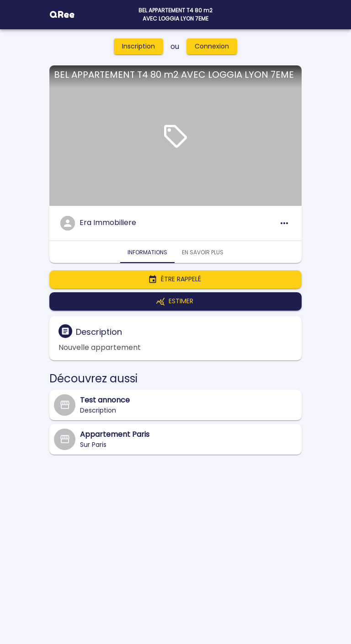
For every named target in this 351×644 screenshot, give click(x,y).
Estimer (175, 301)
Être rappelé (175, 279)
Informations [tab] (147, 252)
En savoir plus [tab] (203, 252)
